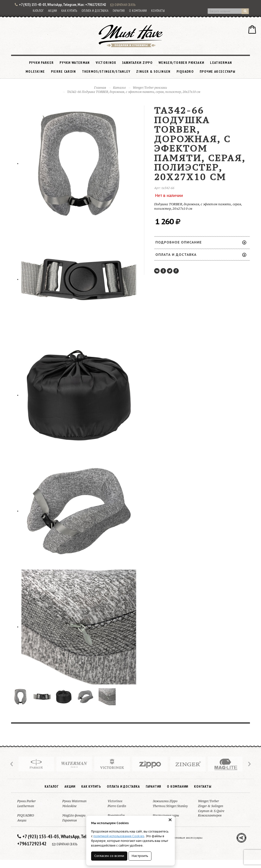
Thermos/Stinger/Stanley (106, 71)
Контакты (158, 11)
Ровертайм (116, 815)
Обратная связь (123, 5)
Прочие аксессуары (218, 71)
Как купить (69, 11)
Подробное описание (201, 242)
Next (249, 764)
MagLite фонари (74, 815)
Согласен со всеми (109, 856)
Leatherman (221, 63)
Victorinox (106, 63)
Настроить (140, 856)
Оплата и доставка (95, 11)
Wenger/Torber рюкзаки (181, 63)
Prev (12, 764)
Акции (53, 11)
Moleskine (35, 71)
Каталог (38, 11)
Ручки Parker (41, 63)
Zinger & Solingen (153, 71)
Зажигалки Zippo (138, 63)
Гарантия (119, 11)
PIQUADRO (185, 71)
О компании (138, 11)
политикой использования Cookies (119, 836)
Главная (100, 88)
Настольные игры (166, 815)
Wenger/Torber (208, 801)
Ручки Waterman (75, 63)
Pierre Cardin (64, 71)
